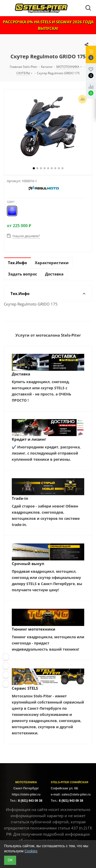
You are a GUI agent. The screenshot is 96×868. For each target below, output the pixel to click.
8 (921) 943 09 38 (30, 801)
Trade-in (20, 498)
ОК (10, 860)
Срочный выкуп (28, 564)
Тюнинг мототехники (34, 629)
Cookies (31, 851)
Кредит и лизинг (29, 439)
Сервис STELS (25, 688)
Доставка (21, 374)
